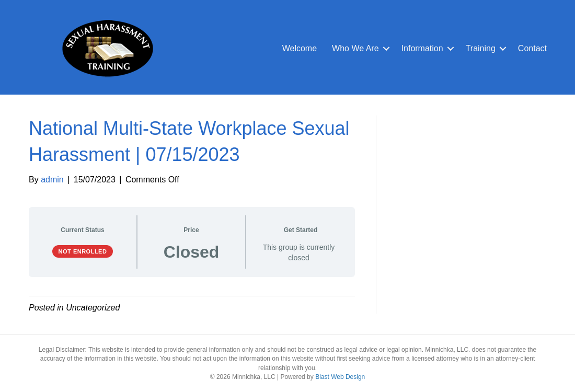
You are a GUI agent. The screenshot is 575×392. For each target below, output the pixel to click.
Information (422, 48)
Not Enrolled (83, 251)
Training (481, 48)
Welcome (300, 48)
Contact (532, 48)
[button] (386, 49)
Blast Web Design (340, 377)
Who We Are (355, 48)
